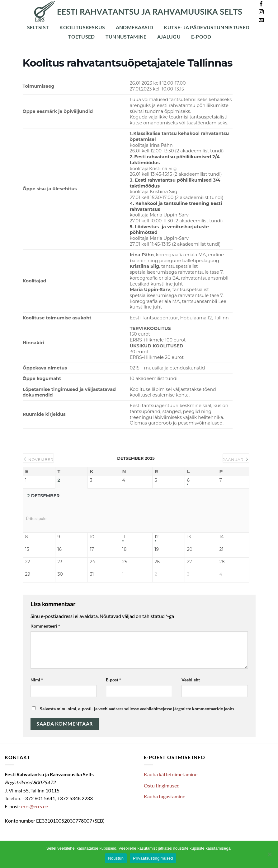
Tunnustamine (126, 37)
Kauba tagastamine (165, 796)
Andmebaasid (135, 27)
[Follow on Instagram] (261, 12)
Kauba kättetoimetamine (171, 774)
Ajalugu (169, 37)
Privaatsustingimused (153, 858)
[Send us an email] (261, 20)
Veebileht (191, 680)
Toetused (82, 37)
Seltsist (38, 27)
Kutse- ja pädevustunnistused (207, 27)
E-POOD (201, 37)
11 (124, 537)
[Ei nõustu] (270, 856)
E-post (113, 680)
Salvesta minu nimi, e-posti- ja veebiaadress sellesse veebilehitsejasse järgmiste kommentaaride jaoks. (137, 709)
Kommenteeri (45, 626)
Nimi (37, 680)
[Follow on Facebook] (261, 4)
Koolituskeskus (82, 27)
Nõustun (116, 858)
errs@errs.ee (35, 806)
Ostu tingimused (162, 785)
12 (157, 537)
